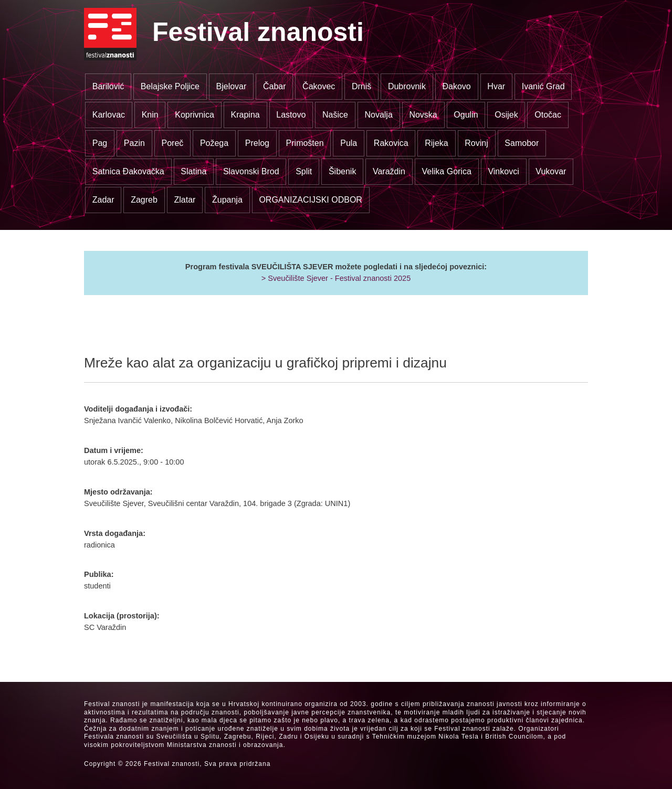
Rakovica (391, 143)
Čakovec (319, 86)
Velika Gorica (447, 171)
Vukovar (551, 171)
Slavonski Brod (251, 171)
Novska (423, 115)
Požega (214, 143)
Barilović (108, 86)
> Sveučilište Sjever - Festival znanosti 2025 (336, 278)
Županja (227, 200)
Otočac (548, 115)
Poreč (172, 143)
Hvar (496, 86)
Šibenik (342, 171)
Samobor (522, 143)
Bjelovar (232, 86)
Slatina (193, 171)
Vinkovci (503, 171)
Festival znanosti (258, 32)
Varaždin (389, 171)
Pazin (134, 143)
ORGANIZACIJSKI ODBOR (310, 200)
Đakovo (457, 86)
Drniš (361, 86)
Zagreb (144, 200)
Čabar (275, 86)
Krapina (245, 115)
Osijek (506, 115)
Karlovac (109, 115)
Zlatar (185, 200)
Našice (335, 115)
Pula (349, 143)
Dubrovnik (407, 86)
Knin (150, 115)
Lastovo (291, 115)
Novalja (378, 115)
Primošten (305, 143)
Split (304, 171)
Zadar (103, 200)
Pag (100, 143)
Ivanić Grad (543, 86)
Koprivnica (195, 115)
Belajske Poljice (170, 86)
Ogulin (466, 115)
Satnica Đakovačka (128, 171)
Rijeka (436, 143)
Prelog (257, 143)
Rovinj (476, 143)
